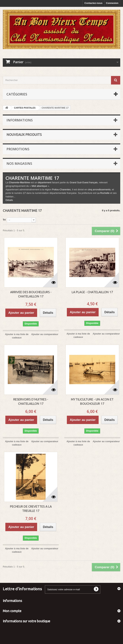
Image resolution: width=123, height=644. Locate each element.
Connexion (112, 3)
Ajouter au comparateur (45, 334)
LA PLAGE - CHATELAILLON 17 (92, 292)
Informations (20, 120)
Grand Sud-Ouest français (84, 182)
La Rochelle (103, 193)
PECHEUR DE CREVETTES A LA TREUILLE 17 (31, 509)
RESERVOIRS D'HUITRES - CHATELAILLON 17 (31, 401)
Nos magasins (19, 163)
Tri (4, 220)
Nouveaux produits (24, 135)
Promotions (18, 149)
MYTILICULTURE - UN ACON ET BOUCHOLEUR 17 (92, 401)
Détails (9, 200)
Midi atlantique (39, 186)
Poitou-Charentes (61, 189)
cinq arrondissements (99, 189)
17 (24, 193)
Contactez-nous (93, 3)
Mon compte (12, 611)
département (45, 182)
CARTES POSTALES (25, 108)
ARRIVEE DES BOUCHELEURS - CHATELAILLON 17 (31, 294)
